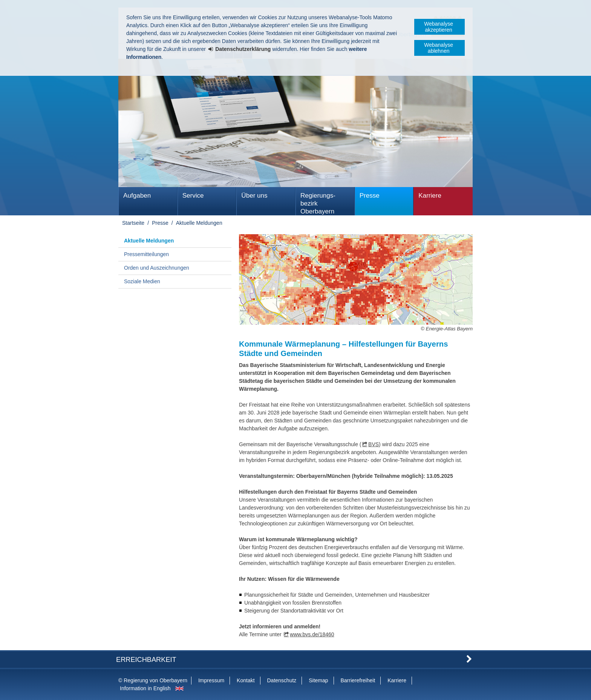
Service (193, 196)
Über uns (254, 196)
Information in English (145, 688)
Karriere (430, 196)
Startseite (133, 223)
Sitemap (318, 680)
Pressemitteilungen (146, 254)
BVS (374, 444)
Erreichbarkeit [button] (146, 660)
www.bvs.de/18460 (312, 634)
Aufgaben (137, 196)
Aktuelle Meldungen (199, 223)
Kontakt (246, 680)
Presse (370, 196)
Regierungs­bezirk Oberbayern (318, 203)
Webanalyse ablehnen (439, 48)
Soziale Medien (142, 281)
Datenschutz (282, 680)
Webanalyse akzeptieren (439, 27)
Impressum (211, 680)
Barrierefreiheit (358, 680)
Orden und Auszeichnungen (157, 268)
